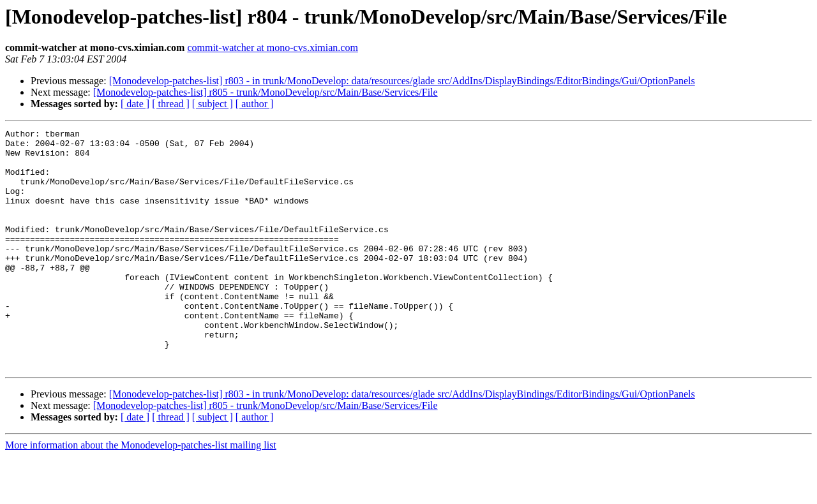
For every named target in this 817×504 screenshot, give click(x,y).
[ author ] (255, 104)
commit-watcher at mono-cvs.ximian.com (272, 48)
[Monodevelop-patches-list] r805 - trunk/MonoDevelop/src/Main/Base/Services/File (266, 92)
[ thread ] (171, 104)
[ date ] (135, 104)
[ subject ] (213, 104)
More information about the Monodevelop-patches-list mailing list (141, 493)
